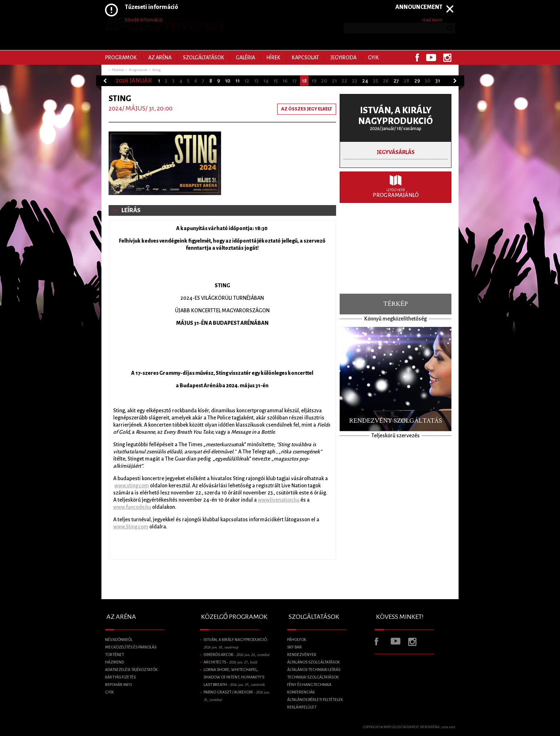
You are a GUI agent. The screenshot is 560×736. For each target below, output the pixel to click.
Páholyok (297, 640)
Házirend (114, 662)
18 (304, 81)
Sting (156, 70)
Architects (230, 662)
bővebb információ (144, 20)
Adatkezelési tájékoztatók (131, 670)
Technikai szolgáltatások (313, 677)
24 (365, 81)
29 (417, 81)
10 (228, 81)
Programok (121, 58)
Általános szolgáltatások (313, 662)
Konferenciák (301, 692)
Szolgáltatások (204, 58)
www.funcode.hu (132, 507)
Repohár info (118, 685)
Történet (114, 655)
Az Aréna (160, 58)
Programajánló (396, 193)
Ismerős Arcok (237, 655)
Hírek (273, 58)
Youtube (431, 58)
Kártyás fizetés (120, 677)
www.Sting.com (131, 527)
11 (237, 81)
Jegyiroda (343, 58)
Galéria (245, 58)
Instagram (447, 58)
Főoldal (118, 70)
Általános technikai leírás (314, 670)
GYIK (373, 58)
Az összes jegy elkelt (307, 109)
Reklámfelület (302, 707)
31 (438, 81)
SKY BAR (294, 647)
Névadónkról (119, 640)
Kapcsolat (305, 58)
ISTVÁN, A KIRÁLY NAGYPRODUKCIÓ (396, 116)
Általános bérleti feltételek (315, 700)
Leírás (131, 210)
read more (432, 20)
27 (396, 81)
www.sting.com (132, 486)
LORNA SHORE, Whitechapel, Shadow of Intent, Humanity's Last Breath (234, 677)
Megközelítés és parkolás (131, 647)
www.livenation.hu (279, 500)
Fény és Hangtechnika (309, 685)
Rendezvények (302, 655)
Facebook (417, 58)
